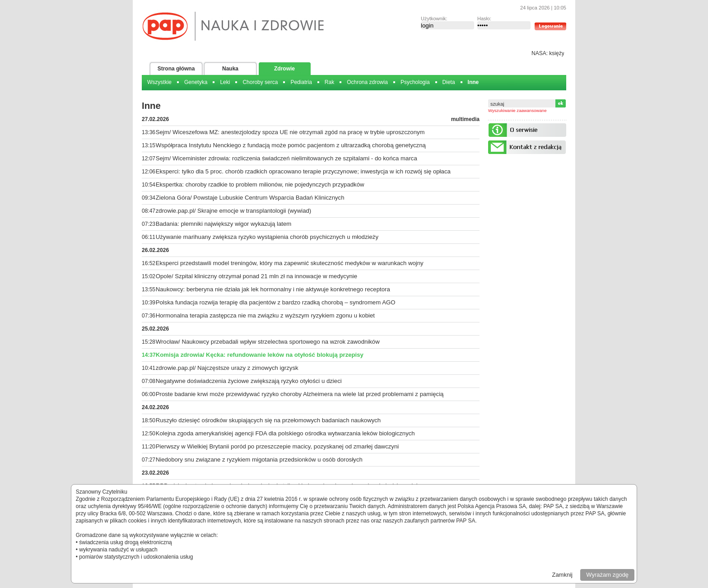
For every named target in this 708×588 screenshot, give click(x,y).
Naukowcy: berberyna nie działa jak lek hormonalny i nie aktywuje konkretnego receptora (273, 289)
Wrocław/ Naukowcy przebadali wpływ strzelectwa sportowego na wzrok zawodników (268, 342)
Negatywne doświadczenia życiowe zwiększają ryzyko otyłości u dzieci (249, 381)
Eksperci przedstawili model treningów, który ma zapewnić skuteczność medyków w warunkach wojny (290, 263)
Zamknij (562, 575)
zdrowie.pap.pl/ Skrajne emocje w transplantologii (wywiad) (234, 211)
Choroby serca (260, 82)
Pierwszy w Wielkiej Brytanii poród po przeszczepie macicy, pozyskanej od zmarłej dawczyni (277, 446)
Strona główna (176, 69)
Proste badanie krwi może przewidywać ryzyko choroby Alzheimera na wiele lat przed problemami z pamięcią (300, 394)
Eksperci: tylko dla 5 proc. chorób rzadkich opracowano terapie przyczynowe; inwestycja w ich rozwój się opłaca (303, 171)
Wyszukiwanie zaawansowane (517, 110)
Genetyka (196, 82)
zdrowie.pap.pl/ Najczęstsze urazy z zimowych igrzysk (227, 368)
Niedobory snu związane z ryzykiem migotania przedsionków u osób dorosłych (259, 460)
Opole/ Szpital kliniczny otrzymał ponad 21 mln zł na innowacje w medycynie (256, 276)
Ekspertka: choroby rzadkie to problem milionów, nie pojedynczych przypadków (260, 184)
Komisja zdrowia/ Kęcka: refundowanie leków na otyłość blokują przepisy (260, 355)
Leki (225, 82)
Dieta (449, 82)
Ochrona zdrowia (367, 82)
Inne (473, 82)
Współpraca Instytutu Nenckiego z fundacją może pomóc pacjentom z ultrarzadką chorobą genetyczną (291, 145)
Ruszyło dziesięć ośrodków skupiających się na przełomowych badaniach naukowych (268, 420)
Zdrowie (284, 69)
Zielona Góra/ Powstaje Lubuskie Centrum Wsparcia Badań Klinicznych (250, 198)
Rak (329, 82)
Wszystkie (159, 82)
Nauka (230, 69)
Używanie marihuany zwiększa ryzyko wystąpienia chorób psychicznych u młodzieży (267, 237)
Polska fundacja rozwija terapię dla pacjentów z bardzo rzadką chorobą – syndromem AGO (276, 302)
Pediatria (301, 82)
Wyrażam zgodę (607, 575)
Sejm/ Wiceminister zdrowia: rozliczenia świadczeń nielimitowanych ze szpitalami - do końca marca (286, 158)
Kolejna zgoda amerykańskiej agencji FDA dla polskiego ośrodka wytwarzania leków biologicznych (285, 433)
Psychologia (415, 82)
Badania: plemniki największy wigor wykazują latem (224, 224)
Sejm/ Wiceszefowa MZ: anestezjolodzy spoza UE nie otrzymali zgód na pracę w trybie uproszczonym (290, 132)
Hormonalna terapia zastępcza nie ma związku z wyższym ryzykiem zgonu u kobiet (265, 315)
